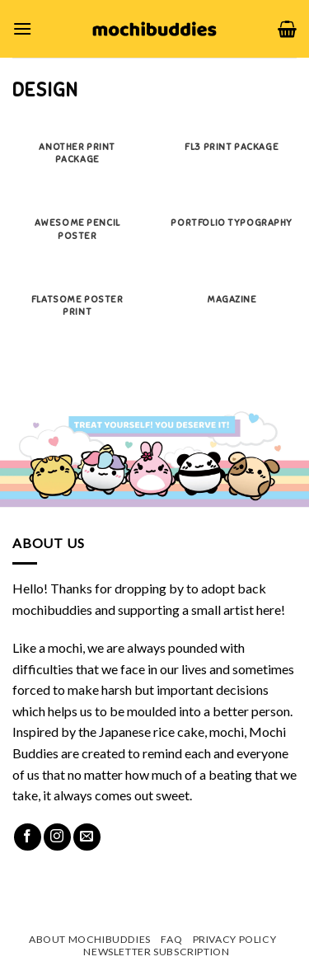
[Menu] (22, 28)
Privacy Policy (235, 939)
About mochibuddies (90, 939)
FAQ (171, 939)
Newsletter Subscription (156, 952)
